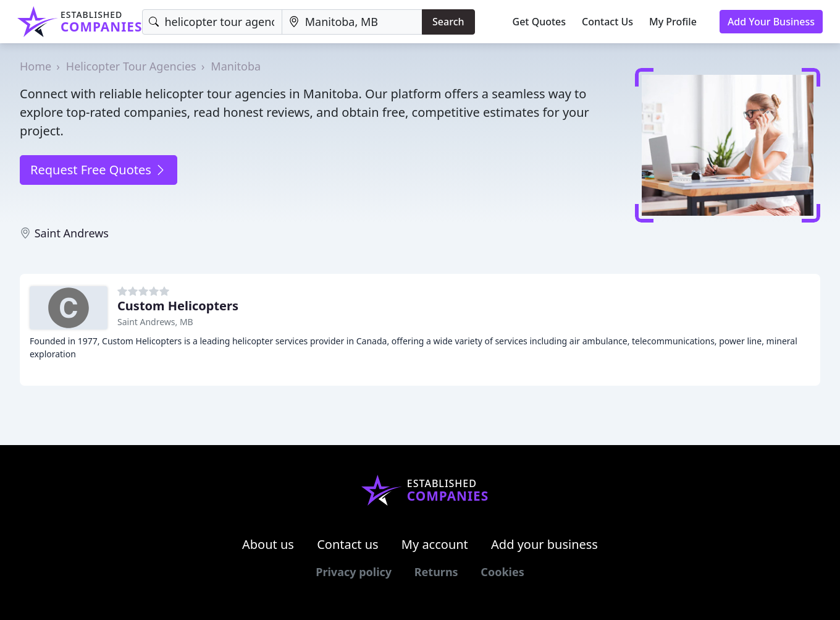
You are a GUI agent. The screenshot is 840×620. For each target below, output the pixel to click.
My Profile (673, 22)
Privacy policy (354, 572)
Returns (436, 572)
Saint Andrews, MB (155, 322)
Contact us (348, 544)
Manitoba (236, 66)
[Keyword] (212, 22)
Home (36, 66)
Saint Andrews (72, 233)
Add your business (544, 544)
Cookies (502, 572)
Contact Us (607, 22)
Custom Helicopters (178, 306)
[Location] (352, 22)
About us (268, 544)
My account (435, 544)
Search (448, 22)
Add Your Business (771, 22)
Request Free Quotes (99, 170)
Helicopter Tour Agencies (131, 66)
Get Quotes (540, 22)
